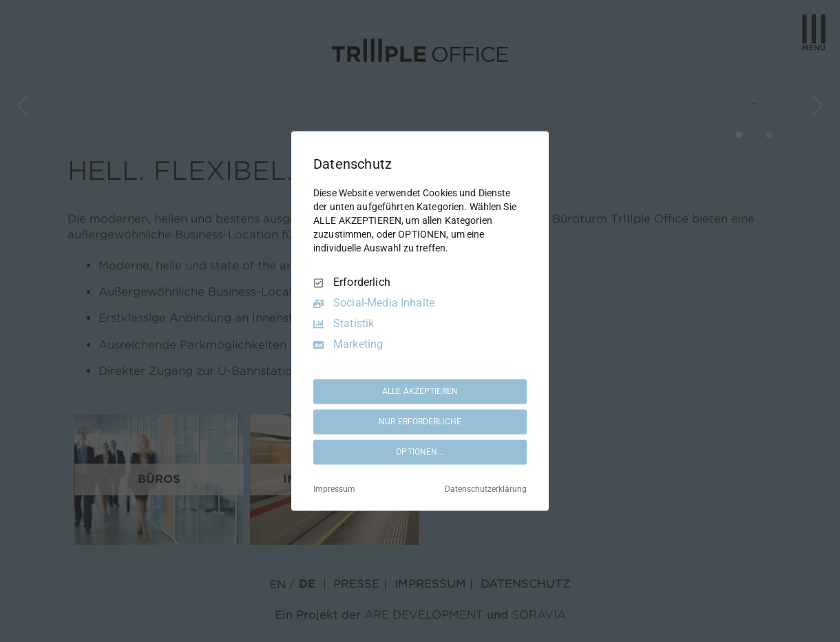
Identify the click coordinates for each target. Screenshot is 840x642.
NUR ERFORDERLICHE (420, 422)
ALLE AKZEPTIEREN (420, 391)
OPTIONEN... (420, 452)
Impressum (334, 490)
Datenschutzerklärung (486, 490)
